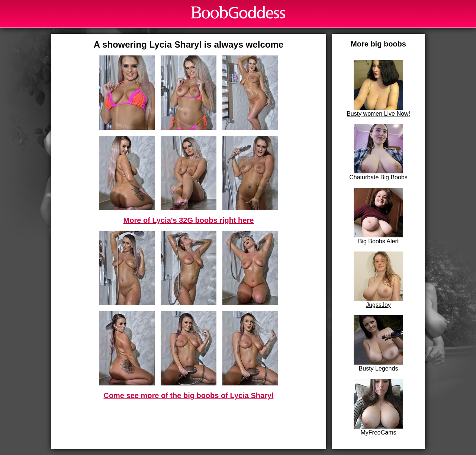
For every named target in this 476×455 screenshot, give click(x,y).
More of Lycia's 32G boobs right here (189, 220)
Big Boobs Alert (378, 216)
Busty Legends (378, 343)
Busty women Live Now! (378, 89)
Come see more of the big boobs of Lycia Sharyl (188, 395)
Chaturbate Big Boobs (378, 152)
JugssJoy (378, 280)
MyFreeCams (378, 407)
